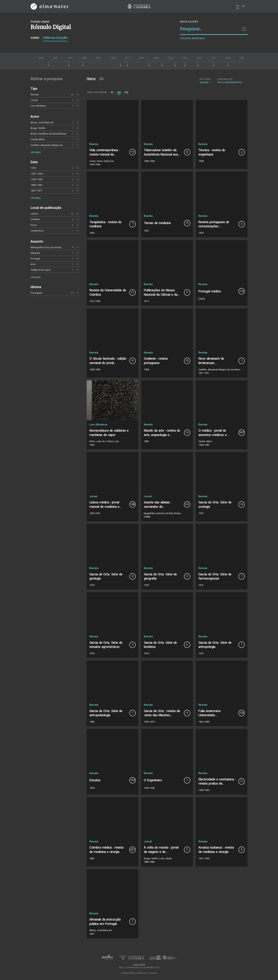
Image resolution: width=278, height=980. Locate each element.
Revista (35, 94)
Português (36, 293)
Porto (34, 225)
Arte (33, 264)
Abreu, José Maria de (42, 122)
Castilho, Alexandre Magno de (47, 145)
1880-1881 (37, 185)
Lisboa (34, 214)
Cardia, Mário (38, 139)
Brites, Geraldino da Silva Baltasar (49, 134)
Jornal (34, 100)
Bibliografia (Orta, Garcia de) (46, 247)
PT (238, 6)
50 (112, 92)
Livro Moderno (38, 106)
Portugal (35, 259)
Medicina (35, 253)
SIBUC (140, 973)
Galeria (206, 81)
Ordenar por (225, 79)
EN (243, 6)
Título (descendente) (231, 81)
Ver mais (36, 152)
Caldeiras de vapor (41, 270)
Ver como (205, 79)
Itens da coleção (55, 38)
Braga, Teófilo (38, 128)
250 (126, 92)
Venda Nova (37, 231)
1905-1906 (37, 179)
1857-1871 (37, 191)
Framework (152, 973)
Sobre (35, 38)
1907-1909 (37, 174)
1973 (33, 168)
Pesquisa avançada (192, 38)
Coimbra (35, 219)
